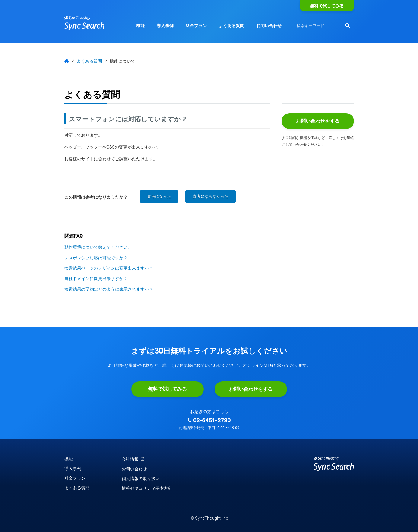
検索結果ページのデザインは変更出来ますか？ (109, 268)
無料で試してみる (327, 6)
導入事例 (165, 26)
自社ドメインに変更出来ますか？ (96, 279)
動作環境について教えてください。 (98, 247)
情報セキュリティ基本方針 (147, 488)
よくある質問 (231, 26)
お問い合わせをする (318, 121)
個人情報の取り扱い (141, 479)
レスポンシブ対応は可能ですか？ (96, 258)
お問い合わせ (269, 26)
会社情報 (133, 459)
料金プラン (196, 26)
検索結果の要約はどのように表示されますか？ (109, 289)
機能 (140, 26)
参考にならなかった (211, 196)
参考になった (159, 196)
